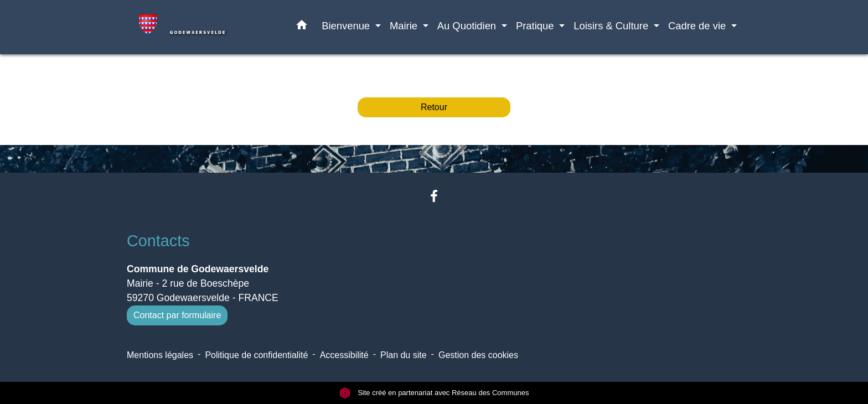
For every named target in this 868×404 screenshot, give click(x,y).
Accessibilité (344, 355)
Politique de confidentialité (256, 355)
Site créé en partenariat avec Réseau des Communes (434, 393)
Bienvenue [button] (347, 26)
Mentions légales (160, 355)
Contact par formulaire (177, 315)
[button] (302, 27)
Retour (434, 107)
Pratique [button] (536, 26)
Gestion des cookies (478, 355)
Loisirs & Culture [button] (612, 26)
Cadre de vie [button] (698, 26)
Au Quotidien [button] (468, 26)
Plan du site (404, 355)
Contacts (158, 241)
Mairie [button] (405, 26)
